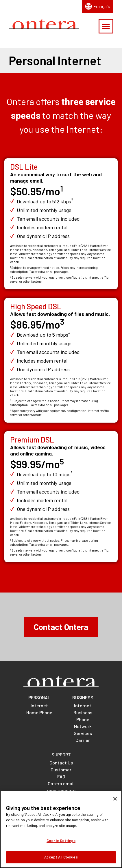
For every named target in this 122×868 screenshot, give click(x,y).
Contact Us (61, 763)
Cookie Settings (61, 845)
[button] (106, 26)
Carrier (83, 740)
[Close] (115, 803)
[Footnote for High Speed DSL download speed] (69, 335)
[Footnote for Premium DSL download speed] (72, 474)
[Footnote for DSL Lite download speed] (72, 201)
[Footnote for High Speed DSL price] (62, 324)
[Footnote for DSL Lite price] (62, 191)
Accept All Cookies (61, 861)
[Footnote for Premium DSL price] (62, 464)
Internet (39, 705)
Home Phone (39, 712)
